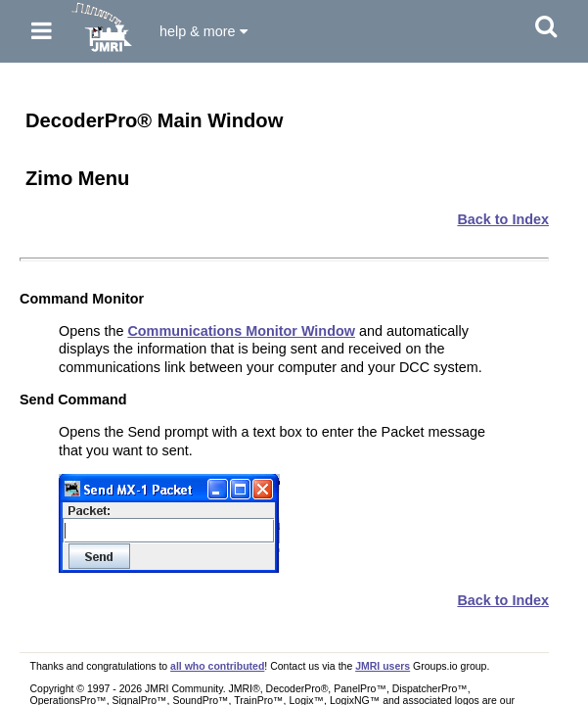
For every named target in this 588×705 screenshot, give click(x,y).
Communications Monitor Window (241, 331)
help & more (204, 31)
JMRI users (383, 666)
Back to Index (503, 219)
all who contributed (217, 666)
